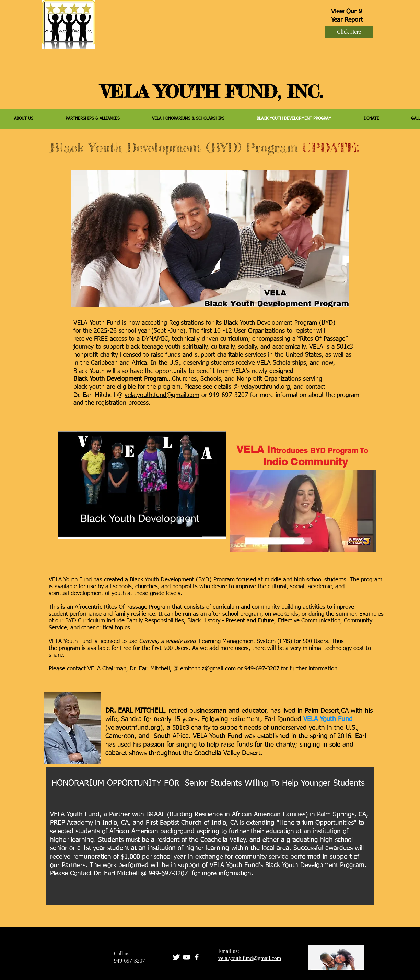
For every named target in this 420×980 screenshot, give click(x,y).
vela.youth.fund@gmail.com (162, 395)
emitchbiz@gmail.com (208, 669)
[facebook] (197, 957)
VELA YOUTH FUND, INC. (212, 92)
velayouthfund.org (265, 387)
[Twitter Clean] (176, 957)
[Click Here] (349, 32)
